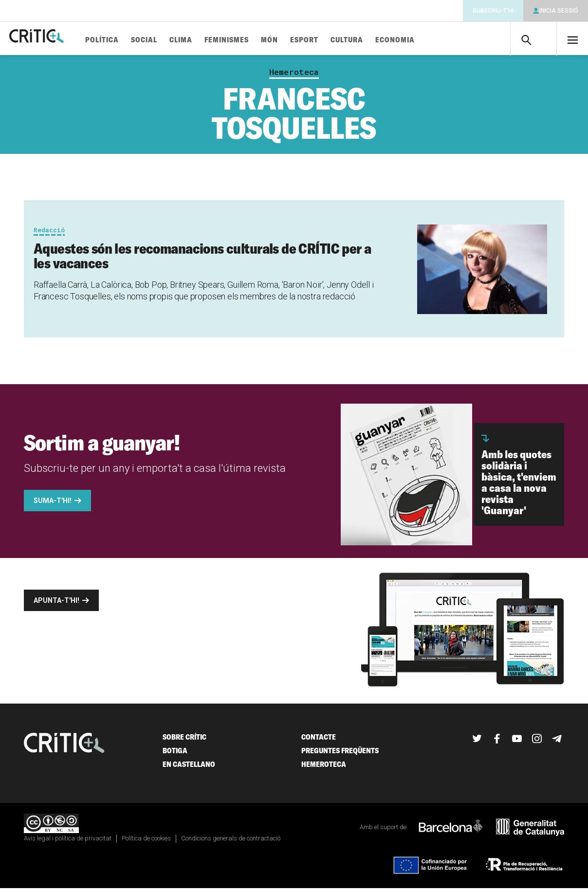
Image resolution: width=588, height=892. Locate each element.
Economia (425, 40)
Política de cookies (146, 842)
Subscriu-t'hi (493, 11)
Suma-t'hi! (53, 504)
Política (132, 40)
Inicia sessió (559, 11)
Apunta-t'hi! (56, 604)
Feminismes (256, 40)
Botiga (175, 754)
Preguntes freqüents (340, 754)
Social (174, 40)
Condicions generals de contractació (231, 842)
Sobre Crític (184, 741)
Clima (211, 40)
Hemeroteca (294, 76)
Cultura (377, 40)
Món (299, 40)
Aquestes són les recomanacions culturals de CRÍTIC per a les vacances (202, 260)
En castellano (189, 768)
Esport (334, 40)
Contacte (319, 741)
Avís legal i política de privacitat (68, 842)
